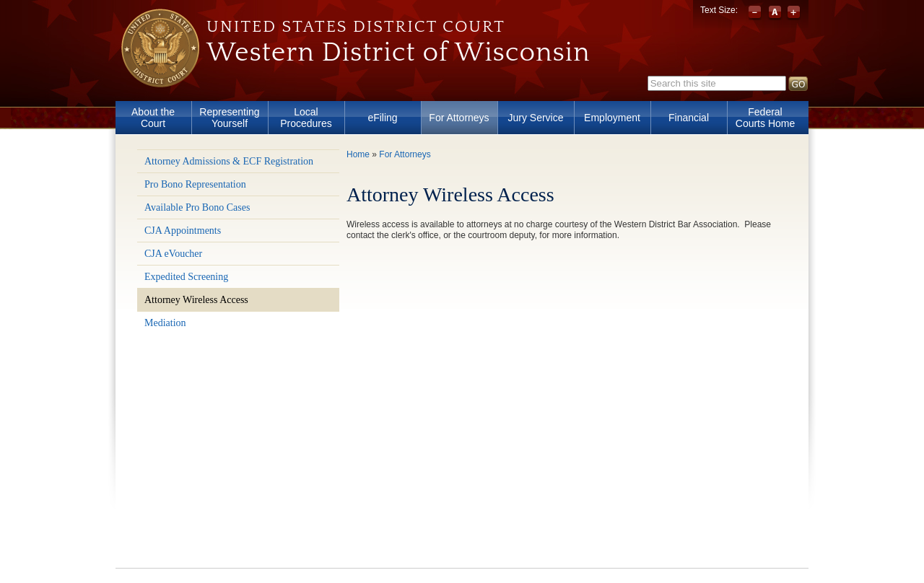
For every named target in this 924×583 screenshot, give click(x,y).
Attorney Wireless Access (196, 300)
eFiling (382, 118)
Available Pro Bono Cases (197, 207)
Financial (689, 118)
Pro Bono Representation (195, 184)
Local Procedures (306, 118)
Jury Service (535, 118)
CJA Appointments (183, 231)
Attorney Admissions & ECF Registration (229, 161)
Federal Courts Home (765, 118)
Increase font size (794, 13)
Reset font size (775, 13)
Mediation (165, 323)
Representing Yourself (229, 118)
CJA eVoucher (173, 254)
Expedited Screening (186, 277)
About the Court (153, 118)
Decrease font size (756, 13)
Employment (612, 118)
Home (358, 154)
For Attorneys (459, 118)
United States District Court (356, 27)
